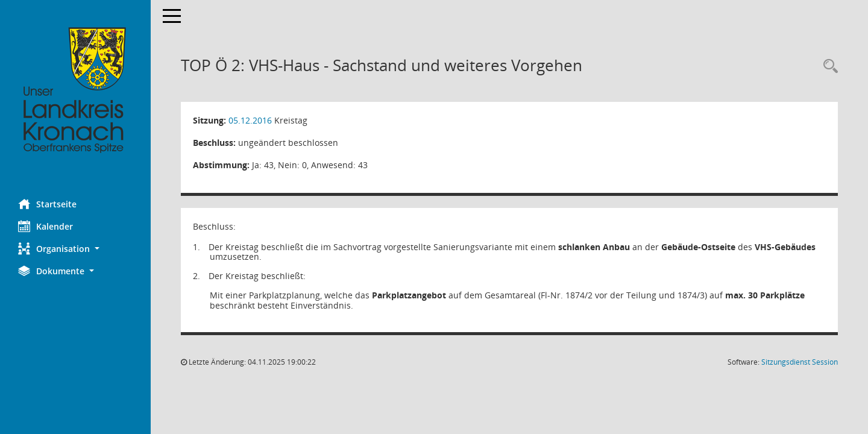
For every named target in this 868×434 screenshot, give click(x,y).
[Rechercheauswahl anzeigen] (828, 67)
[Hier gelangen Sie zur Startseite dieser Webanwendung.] (75, 90)
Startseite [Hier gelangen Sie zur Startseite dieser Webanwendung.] (47, 204)
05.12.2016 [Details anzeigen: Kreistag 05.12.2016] (250, 120)
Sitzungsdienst (800, 362)
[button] (75, 249)
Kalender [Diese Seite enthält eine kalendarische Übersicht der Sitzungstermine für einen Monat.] (46, 226)
